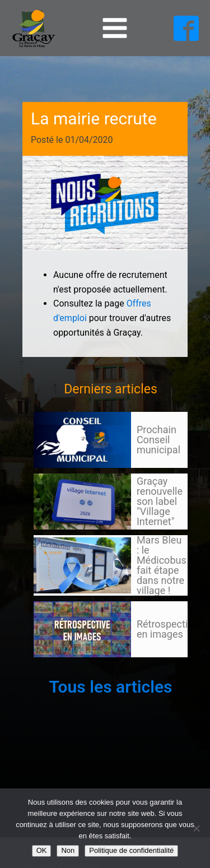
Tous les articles (110, 687)
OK (42, 850)
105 (55, 668)
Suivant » (74, 668)
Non (68, 850)
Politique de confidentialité (131, 850)
